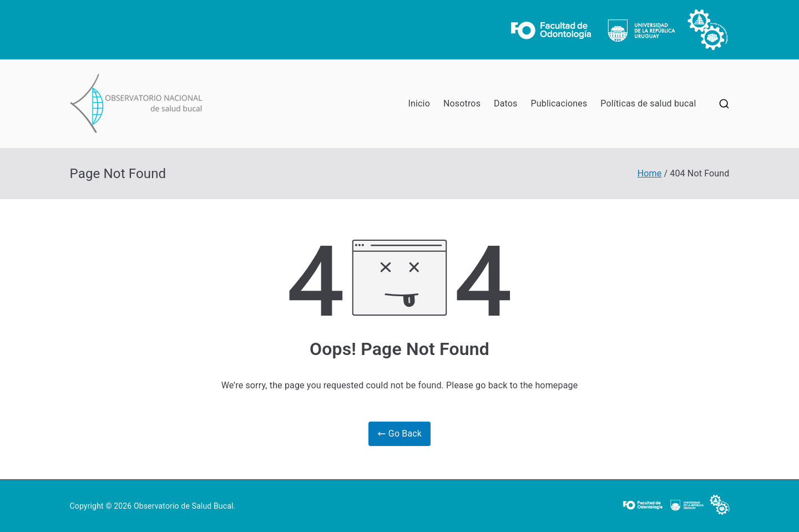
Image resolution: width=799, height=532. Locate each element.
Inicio (419, 103)
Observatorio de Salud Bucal (184, 506)
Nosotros (462, 103)
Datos (505, 103)
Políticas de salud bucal (648, 103)
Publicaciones (559, 103)
